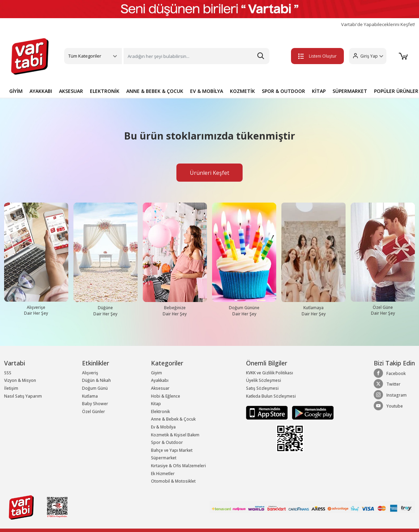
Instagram (390, 395)
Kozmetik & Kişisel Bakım (175, 435)
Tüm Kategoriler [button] (85, 56)
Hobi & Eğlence (166, 396)
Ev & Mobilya (163, 427)
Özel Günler (94, 412)
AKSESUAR (71, 91)
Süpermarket (164, 458)
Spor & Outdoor (167, 442)
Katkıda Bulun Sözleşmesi (271, 396)
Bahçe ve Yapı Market (172, 450)
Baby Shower (95, 404)
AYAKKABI (41, 91)
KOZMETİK (242, 91)
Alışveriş (90, 373)
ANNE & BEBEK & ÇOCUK (155, 91)
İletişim (11, 388)
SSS (8, 373)
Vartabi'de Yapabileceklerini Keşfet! (378, 25)
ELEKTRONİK (105, 91)
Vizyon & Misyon (20, 380)
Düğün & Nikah (96, 380)
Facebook (390, 373)
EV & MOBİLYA (207, 91)
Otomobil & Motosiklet (173, 481)
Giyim (156, 373)
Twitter (387, 384)
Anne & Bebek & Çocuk (173, 419)
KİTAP (319, 91)
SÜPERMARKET (350, 91)
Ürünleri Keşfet (209, 173)
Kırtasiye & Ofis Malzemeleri (178, 466)
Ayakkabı (160, 380)
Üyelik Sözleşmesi (264, 380)
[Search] (197, 56)
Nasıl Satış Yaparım (23, 396)
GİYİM (16, 91)
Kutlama (90, 396)
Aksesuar (160, 388)
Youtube (388, 406)
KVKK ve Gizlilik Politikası (270, 373)
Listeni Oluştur (317, 56)
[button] (368, 56)
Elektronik (160, 412)
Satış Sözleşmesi (262, 388)
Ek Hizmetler (163, 474)
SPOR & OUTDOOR (283, 91)
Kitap (156, 404)
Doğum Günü (95, 388)
